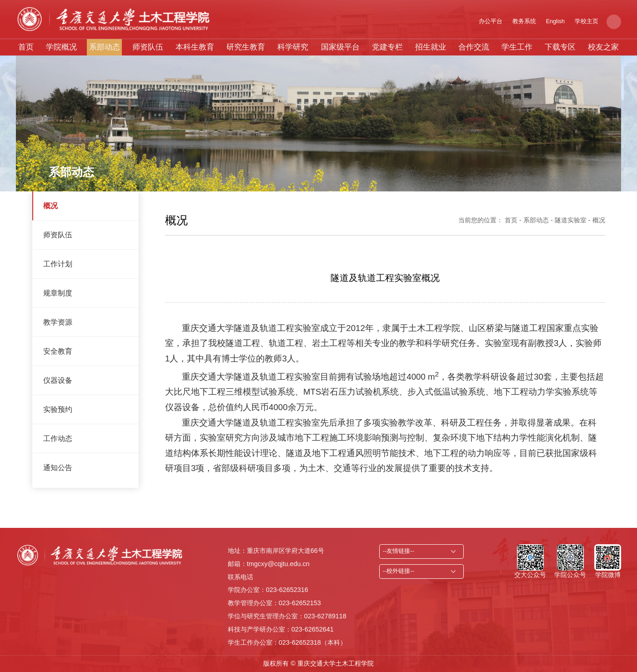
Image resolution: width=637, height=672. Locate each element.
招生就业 (431, 47)
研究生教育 (246, 47)
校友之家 (603, 47)
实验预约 (58, 409)
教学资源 (58, 322)
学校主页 (587, 21)
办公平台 (491, 21)
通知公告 (58, 467)
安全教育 (58, 351)
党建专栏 (387, 47)
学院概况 (61, 47)
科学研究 (293, 47)
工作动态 (58, 438)
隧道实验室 (571, 220)
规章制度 (58, 293)
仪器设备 (58, 380)
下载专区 (560, 47)
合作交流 (474, 47)
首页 (26, 47)
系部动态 (105, 47)
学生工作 (517, 47)
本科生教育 (195, 47)
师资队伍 (148, 47)
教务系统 (524, 21)
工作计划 (58, 264)
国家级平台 (340, 47)
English (555, 21)
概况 (50, 206)
